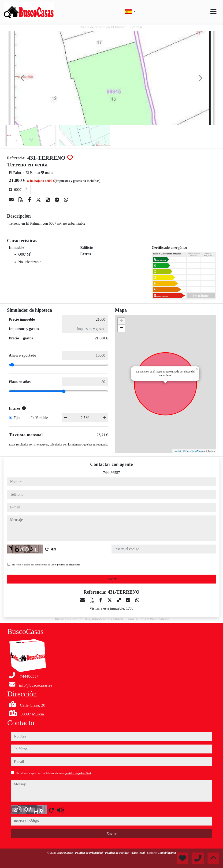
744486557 (111, 473)
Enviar (112, 579)
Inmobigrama (167, 853)
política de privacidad (69, 565)
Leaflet (177, 451)
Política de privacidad (89, 853)
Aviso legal (138, 853)
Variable (42, 418)
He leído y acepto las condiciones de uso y (46, 565)
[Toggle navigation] (213, 12)
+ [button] (121, 321)
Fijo (17, 418)
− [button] (121, 328)
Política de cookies (117, 853)
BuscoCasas (65, 853)
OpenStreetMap (193, 451)
